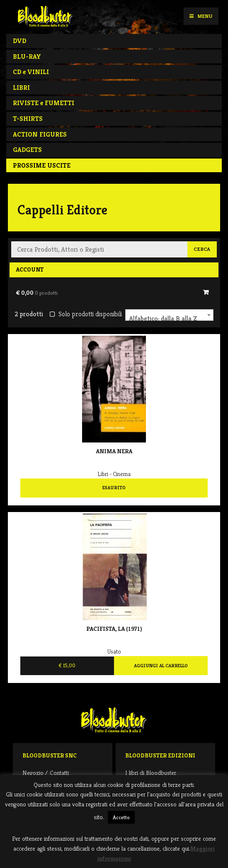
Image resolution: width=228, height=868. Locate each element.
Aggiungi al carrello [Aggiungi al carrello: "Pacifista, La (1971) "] (161, 666)
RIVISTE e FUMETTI (44, 103)
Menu (201, 16)
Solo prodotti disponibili (86, 314)
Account (30, 269)
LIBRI (21, 88)
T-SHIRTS (28, 119)
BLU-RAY (27, 57)
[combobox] (169, 315)
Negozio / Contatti (46, 773)
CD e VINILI (31, 72)
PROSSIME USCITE (42, 165)
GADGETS (27, 150)
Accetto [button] (121, 817)
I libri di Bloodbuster (151, 773)
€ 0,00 (37, 293)
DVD (19, 41)
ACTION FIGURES (40, 134)
